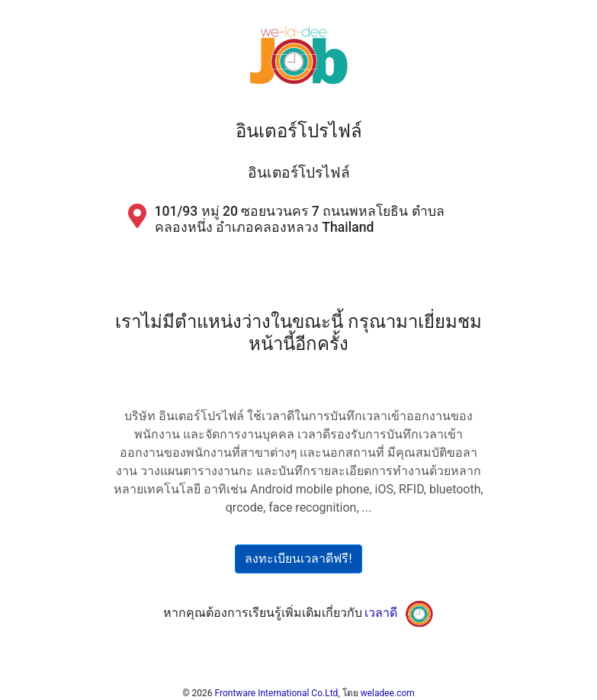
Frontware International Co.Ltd (277, 693)
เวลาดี (381, 613)
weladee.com (388, 693)
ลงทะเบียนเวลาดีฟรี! (298, 559)
